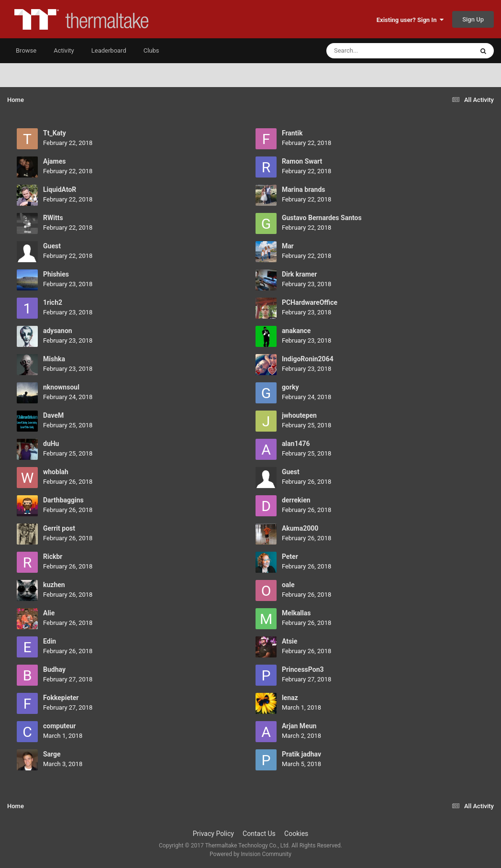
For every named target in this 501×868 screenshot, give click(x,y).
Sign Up (473, 19)
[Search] (376, 51)
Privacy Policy (213, 834)
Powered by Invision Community (250, 854)
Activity (64, 50)
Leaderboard (109, 50)
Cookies (296, 834)
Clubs (151, 50)
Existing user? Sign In (410, 20)
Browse (26, 50)
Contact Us (259, 834)
